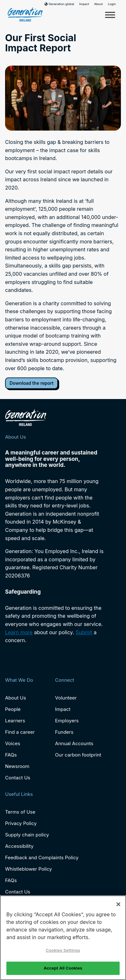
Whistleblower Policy (28, 869)
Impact (84, 4)
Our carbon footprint (78, 755)
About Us (16, 698)
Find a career (20, 732)
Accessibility (19, 846)
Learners (15, 721)
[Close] (118, 904)
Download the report (31, 383)
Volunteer (66, 698)
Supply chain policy (27, 835)
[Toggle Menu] (110, 15)
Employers (67, 721)
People (13, 709)
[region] (63, 938)
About (98, 4)
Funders (64, 732)
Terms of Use (20, 812)
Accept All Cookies (63, 968)
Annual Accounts (74, 743)
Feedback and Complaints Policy (42, 857)
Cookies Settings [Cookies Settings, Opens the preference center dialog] (63, 950)
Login (112, 4)
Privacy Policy (21, 823)
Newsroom (17, 766)
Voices (13, 743)
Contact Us (18, 778)
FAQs (11, 755)
